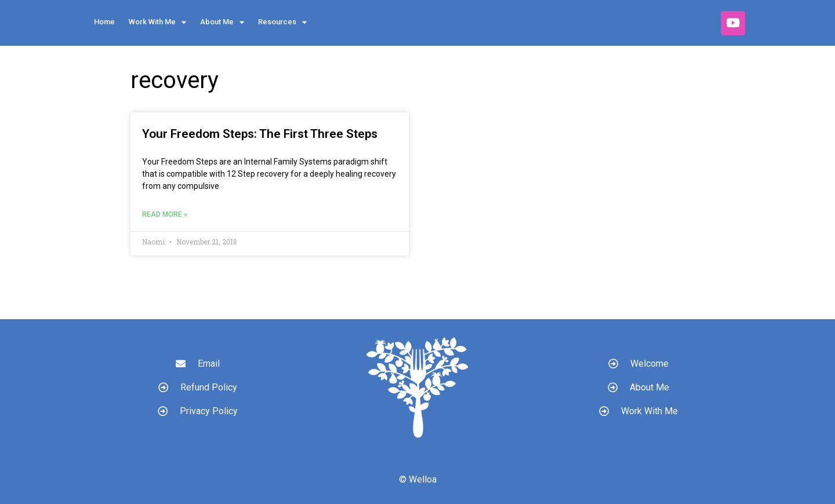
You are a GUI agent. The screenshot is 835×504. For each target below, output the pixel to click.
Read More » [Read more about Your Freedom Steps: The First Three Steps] (165, 214)
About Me (222, 22)
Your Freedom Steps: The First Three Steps (260, 134)
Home (104, 22)
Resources (282, 22)
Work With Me (157, 22)
